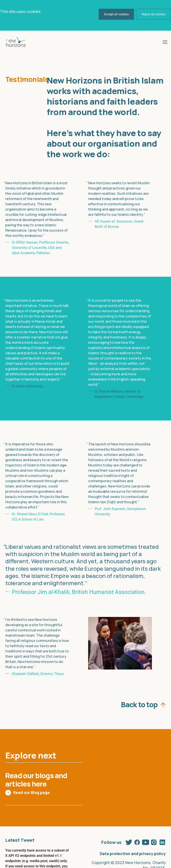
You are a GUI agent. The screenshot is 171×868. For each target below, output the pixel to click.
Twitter (129, 841)
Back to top (139, 703)
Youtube (146, 841)
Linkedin (162, 841)
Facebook (137, 841)
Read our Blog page (31, 792)
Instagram (154, 841)
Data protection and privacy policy (133, 854)
